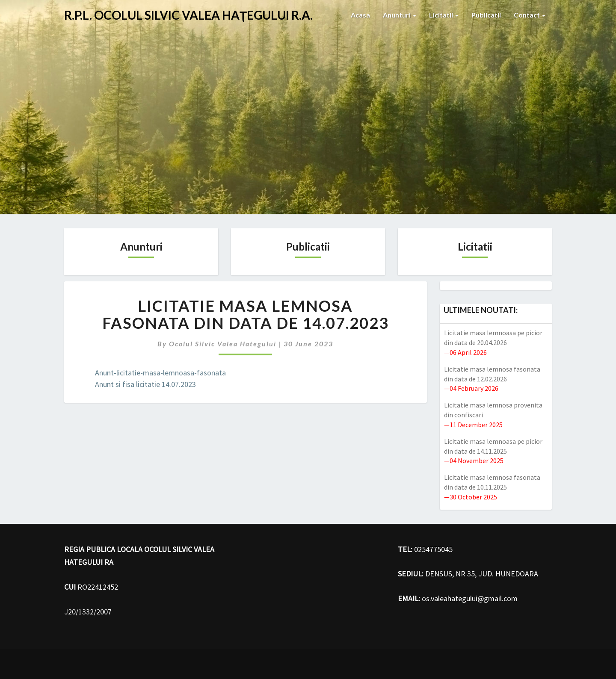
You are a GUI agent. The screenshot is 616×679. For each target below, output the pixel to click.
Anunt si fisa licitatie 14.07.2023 (145, 384)
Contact (530, 15)
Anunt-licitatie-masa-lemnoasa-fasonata (160, 373)
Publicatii (486, 15)
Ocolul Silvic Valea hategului (223, 344)
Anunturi (400, 15)
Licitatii (444, 15)
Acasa (360, 15)
